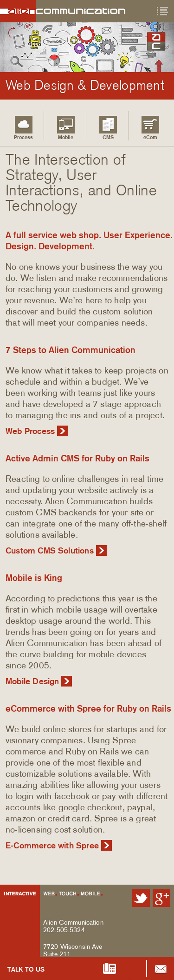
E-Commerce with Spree (52, 846)
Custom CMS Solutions (50, 551)
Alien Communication (67, 11)
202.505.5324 (64, 930)
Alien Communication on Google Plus (161, 898)
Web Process (30, 431)
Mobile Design (32, 681)
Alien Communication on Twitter (141, 898)
